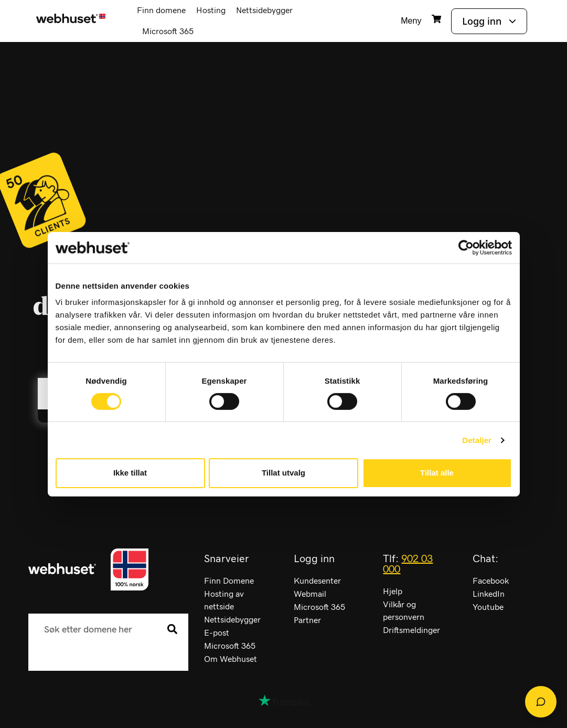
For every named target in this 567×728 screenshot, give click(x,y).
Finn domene (161, 10)
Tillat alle (437, 473)
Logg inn (482, 21)
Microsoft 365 (168, 31)
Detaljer (477, 440)
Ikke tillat (130, 473)
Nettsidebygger (264, 10)
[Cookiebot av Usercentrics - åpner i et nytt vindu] (466, 247)
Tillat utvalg (283, 473)
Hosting (211, 10)
